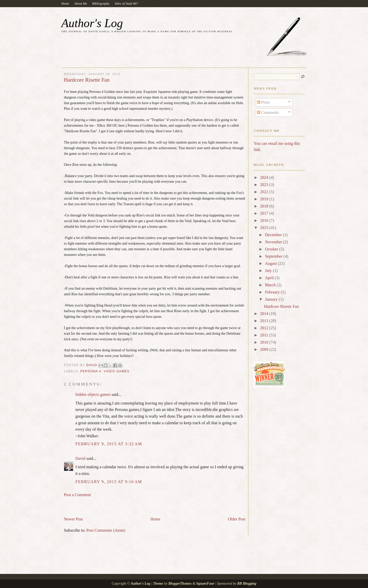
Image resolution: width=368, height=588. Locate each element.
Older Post (237, 519)
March (271, 285)
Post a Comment (77, 495)
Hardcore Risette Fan (281, 306)
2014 (265, 314)
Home (65, 4)
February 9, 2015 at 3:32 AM (109, 444)
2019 (265, 199)
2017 (265, 213)
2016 (265, 220)
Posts (263, 102)
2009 (265, 349)
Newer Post (73, 519)
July (269, 271)
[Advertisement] (124, 505)
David (80, 458)
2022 (265, 192)
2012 (265, 328)
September (274, 256)
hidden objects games (93, 394)
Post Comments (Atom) (106, 530)
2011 (265, 335)
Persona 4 (91, 371)
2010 (265, 342)
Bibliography (101, 4)
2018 (265, 206)
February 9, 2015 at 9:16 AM (109, 482)
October (272, 249)
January (272, 299)
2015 (265, 228)
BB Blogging (247, 584)
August (271, 263)
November (274, 242)
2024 (265, 177)
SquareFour (205, 584)
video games (116, 371)
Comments (268, 112)
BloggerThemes (180, 584)
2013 (265, 321)
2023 (265, 185)
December (274, 235)
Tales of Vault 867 (126, 4)
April (270, 278)
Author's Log (92, 23)
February (273, 292)
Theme (158, 584)
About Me (81, 4)
